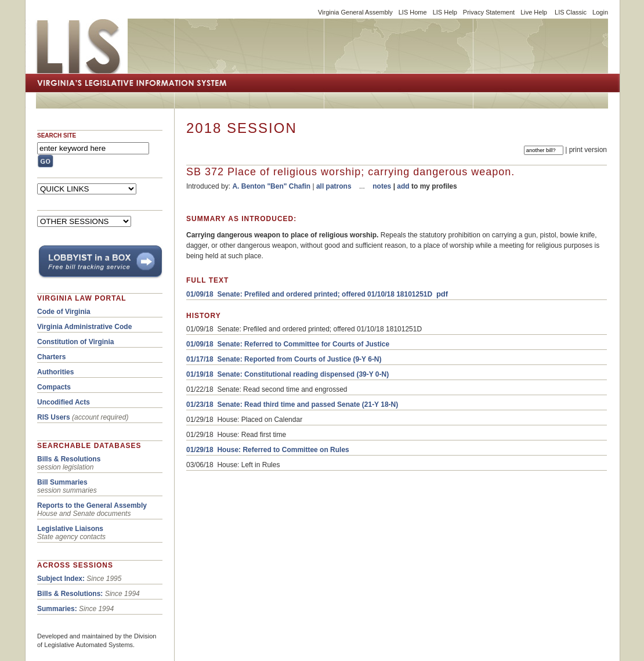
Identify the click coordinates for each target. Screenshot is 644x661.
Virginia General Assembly (355, 12)
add (403, 186)
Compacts (54, 387)
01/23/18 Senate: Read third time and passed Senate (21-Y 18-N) (292, 404)
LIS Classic (571, 12)
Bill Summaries (62, 482)
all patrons (334, 186)
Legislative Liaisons (70, 529)
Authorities (55, 372)
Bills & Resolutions (69, 459)
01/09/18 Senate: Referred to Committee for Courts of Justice (288, 344)
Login (600, 12)
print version (588, 150)
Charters (51, 357)
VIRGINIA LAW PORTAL (82, 298)
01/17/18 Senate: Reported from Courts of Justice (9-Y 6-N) (284, 359)
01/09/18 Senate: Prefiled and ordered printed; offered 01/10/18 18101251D (309, 294)
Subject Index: (61, 579)
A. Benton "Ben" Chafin (271, 186)
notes (382, 186)
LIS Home (413, 12)
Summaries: (57, 609)
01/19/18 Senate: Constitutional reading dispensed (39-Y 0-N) (287, 374)
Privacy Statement (489, 12)
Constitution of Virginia (75, 342)
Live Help (534, 12)
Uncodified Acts (64, 402)
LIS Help (445, 12)
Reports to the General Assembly (92, 505)
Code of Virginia (64, 312)
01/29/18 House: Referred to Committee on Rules (268, 450)
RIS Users (54, 417)
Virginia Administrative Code (84, 327)
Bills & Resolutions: (70, 594)
